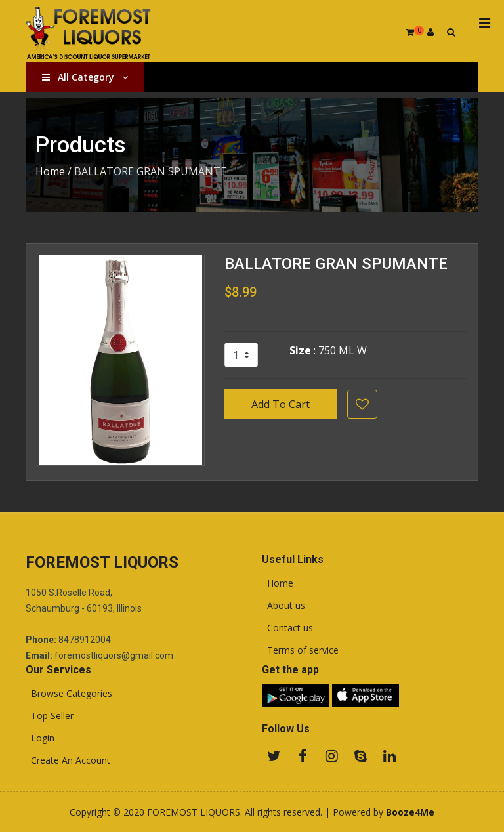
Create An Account (68, 760)
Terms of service (300, 650)
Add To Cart (281, 404)
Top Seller (50, 716)
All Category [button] (85, 77)
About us (283, 606)
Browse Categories (69, 694)
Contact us (287, 628)
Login (40, 738)
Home (50, 171)
